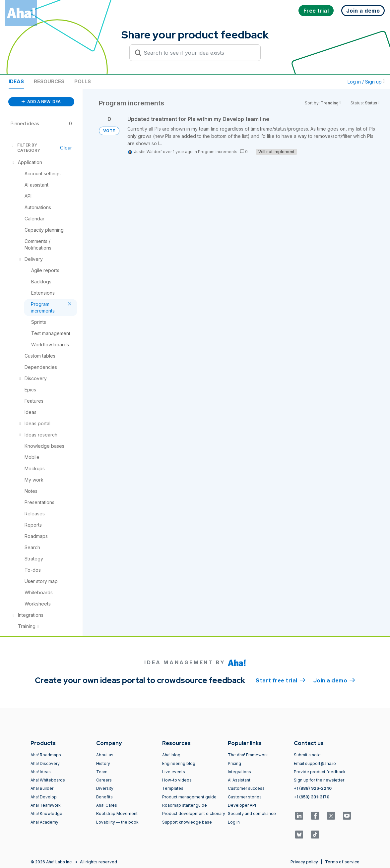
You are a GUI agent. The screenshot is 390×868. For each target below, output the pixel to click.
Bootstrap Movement (117, 813)
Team (102, 772)
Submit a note (307, 755)
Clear (66, 148)
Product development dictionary (194, 813)
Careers (104, 780)
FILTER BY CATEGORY (25, 148)
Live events (174, 772)
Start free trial (281, 680)
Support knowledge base (187, 822)
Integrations (239, 772)
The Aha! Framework (248, 755)
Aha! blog (171, 755)
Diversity (105, 788)
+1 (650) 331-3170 (312, 797)
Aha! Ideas (41, 772)
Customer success (246, 788)
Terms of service (342, 862)
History (103, 763)
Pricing (234, 763)
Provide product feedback (320, 772)
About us (105, 755)
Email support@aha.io (315, 763)
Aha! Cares (107, 805)
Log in (234, 822)
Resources (49, 81)
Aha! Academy (44, 822)
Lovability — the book (117, 822)
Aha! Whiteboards (48, 780)
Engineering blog (179, 763)
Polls (83, 81)
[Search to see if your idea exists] (198, 53)
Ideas (16, 81)
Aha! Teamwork (46, 805)
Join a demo (334, 680)
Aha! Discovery (45, 763)
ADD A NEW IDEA (41, 102)
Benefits (104, 797)
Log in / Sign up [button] (366, 82)
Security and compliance (252, 813)
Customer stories (245, 797)
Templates (173, 788)
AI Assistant (239, 780)
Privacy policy (304, 862)
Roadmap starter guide (185, 805)
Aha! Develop (44, 797)
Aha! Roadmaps (46, 755)
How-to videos (177, 780)
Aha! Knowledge (46, 813)
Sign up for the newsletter (319, 780)
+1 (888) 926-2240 (313, 788)
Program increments (218, 152)
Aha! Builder (42, 788)
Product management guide (189, 797)
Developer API (242, 805)
